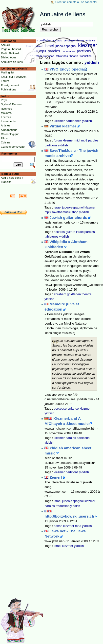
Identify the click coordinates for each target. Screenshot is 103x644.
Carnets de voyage (13, 147)
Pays (4, 100)
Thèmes (6, 117)
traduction (86, 56)
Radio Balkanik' (10, 53)
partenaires (69, 51)
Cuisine (5, 142)
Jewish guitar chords (68, 218)
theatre (74, 56)
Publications (8, 89)
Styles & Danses (11, 104)
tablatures (62, 56)
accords (57, 40)
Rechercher (9, 154)
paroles (54, 51)
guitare (39, 46)
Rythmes (6, 109)
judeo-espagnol (66, 46)
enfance (90, 40)
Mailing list (7, 72)
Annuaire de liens (12, 62)
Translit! (6, 182)
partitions (84, 51)
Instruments (8, 121)
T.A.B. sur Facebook (13, 77)
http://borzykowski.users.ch (69, 516)
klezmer (88, 45)
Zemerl (56, 477)
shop (51, 56)
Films (4, 138)
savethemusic (38, 56)
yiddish (92, 62)
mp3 (43, 51)
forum (58, 140)
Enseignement (10, 85)
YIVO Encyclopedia (67, 69)
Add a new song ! (12, 178)
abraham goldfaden (39, 40)
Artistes (5, 125)
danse (80, 40)
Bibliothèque (9, 57)
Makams (6, 113)
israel (49, 46)
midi (77, 140)
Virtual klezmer (63, 126)
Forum (5, 81)
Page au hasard (11, 49)
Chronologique (10, 134)
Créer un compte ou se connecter (76, 2)
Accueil (5, 45)
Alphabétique (9, 130)
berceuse (69, 40)
